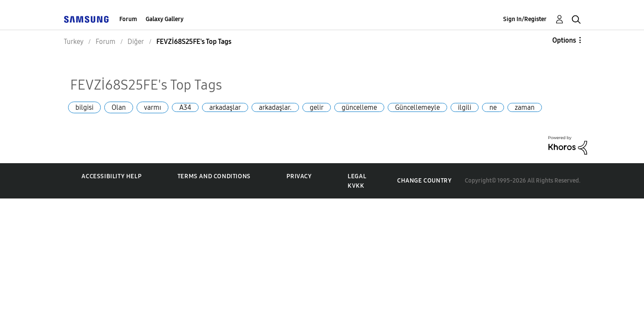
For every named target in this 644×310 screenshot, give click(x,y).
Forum (128, 19)
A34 (185, 107)
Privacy (299, 176)
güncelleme (359, 107)
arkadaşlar (225, 107)
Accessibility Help (111, 176)
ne (493, 107)
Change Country (424, 181)
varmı (152, 107)
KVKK (356, 186)
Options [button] (564, 40)
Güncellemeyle (417, 107)
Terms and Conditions (214, 176)
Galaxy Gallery (165, 19)
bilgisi (84, 107)
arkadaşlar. (275, 107)
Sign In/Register (525, 19)
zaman (525, 107)
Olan (119, 107)
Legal (357, 176)
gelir (317, 107)
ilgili (465, 107)
